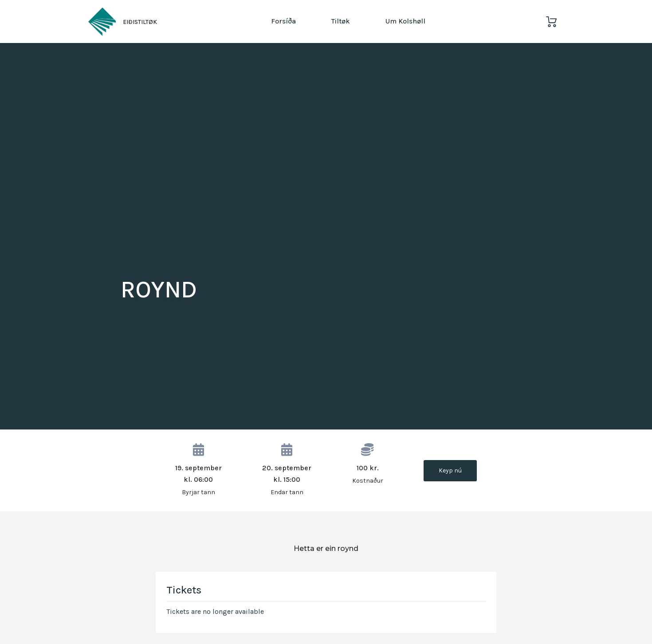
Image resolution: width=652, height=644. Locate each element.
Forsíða (283, 21)
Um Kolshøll (405, 21)
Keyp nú (450, 470)
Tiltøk (341, 21)
